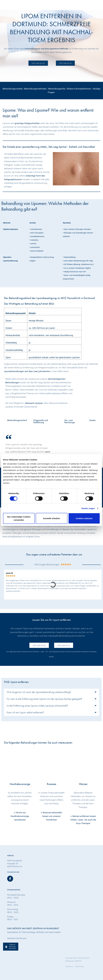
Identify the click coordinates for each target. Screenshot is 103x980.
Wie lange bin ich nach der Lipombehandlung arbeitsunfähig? (39, 692)
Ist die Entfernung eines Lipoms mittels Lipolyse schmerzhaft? (37, 706)
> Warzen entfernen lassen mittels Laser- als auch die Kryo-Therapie (83, 820)
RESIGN (79, 961)
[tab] (17, 421)
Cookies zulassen (84, 518)
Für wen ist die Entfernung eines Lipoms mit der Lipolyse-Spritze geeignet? (44, 699)
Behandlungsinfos (57, 88)
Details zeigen (88, 508)
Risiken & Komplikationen (79, 88)
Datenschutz (79, 966)
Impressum (69, 966)
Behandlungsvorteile (13, 88)
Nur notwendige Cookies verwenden (19, 518)
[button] (4, 585)
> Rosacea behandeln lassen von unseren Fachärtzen (51, 816)
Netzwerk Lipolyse (34, 403)
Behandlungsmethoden (35, 88)
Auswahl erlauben (51, 518)
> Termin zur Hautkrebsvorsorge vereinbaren (20, 816)
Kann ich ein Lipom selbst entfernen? (25, 712)
